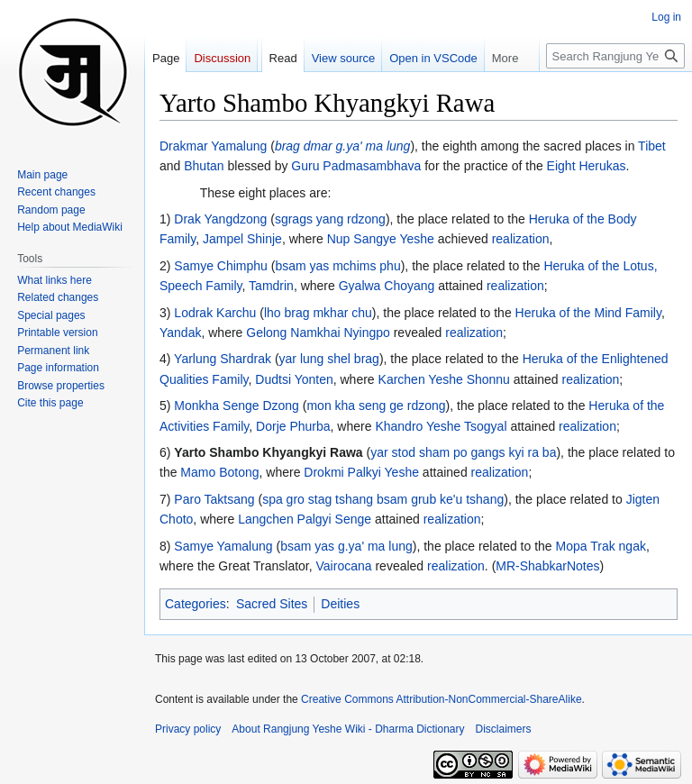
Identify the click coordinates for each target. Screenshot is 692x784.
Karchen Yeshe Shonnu (444, 379)
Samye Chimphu (221, 266)
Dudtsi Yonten (294, 379)
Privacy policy (188, 729)
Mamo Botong (219, 472)
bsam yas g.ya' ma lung (346, 546)
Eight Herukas (587, 166)
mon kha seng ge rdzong (376, 406)
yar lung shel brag (329, 359)
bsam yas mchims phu (337, 266)
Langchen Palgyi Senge (305, 519)
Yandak (180, 333)
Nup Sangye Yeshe (381, 239)
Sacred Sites (272, 604)
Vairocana (344, 566)
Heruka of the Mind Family (588, 313)
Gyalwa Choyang (387, 286)
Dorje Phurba (293, 426)
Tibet (652, 146)
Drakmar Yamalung (213, 146)
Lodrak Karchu (215, 313)
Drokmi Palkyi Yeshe (361, 472)
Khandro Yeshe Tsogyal (441, 426)
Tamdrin (271, 286)
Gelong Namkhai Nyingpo (318, 333)
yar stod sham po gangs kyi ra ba (463, 452)
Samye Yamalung (223, 546)
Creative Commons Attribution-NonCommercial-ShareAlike (441, 699)
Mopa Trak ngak (601, 546)
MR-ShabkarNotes (547, 566)
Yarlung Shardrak (223, 359)
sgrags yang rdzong (330, 219)
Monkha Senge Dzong (237, 406)
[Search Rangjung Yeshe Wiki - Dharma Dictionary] (615, 56)
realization (521, 239)
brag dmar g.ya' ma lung (343, 146)
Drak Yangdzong (220, 219)
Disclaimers (504, 729)
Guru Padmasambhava (356, 166)
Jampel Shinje (242, 239)
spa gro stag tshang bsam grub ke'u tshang (383, 499)
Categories (196, 604)
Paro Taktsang (214, 499)
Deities (340, 604)
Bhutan (204, 166)
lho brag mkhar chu (318, 313)
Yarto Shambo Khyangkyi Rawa (268, 452)
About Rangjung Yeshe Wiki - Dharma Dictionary (348, 729)
